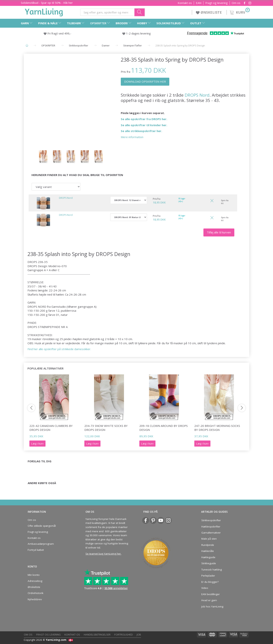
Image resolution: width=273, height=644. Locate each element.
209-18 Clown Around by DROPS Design (164, 428)
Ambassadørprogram (41, 544)
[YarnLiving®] (44, 12)
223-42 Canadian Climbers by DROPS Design (51, 428)
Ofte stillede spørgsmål (42, 526)
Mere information (132, 137)
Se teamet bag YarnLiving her (103, 554)
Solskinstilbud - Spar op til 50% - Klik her (47, 3)
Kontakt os (185, 3)
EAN (199, 3)
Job (139, 635)
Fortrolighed (124, 635)
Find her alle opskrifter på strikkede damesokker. (60, 349)
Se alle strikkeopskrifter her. (141, 131)
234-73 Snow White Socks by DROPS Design (106, 428)
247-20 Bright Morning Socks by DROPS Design (217, 428)
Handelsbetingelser (97, 635)
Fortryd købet (36, 550)
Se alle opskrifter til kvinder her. (144, 125)
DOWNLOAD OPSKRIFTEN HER (145, 81)
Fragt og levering (217, 3)
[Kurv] (239, 12)
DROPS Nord (197, 95)
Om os (236, 3)
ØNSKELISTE (209, 12)
